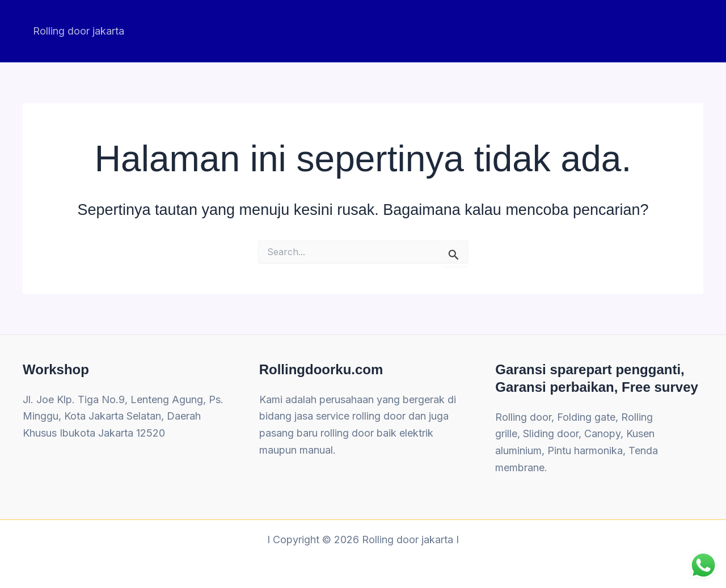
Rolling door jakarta (79, 31)
